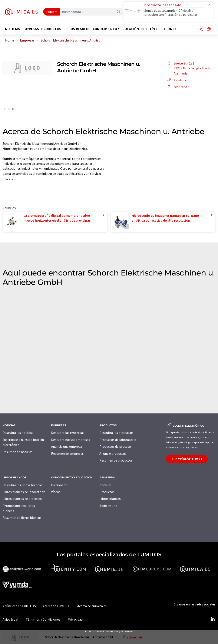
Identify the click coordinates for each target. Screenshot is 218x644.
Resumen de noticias (18, 452)
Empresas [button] (31, 29)
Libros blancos (110, 499)
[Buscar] (119, 12)
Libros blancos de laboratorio (24, 492)
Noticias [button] (13, 29)
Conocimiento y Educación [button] (116, 29)
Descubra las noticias (18, 433)
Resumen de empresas (67, 453)
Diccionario (59, 485)
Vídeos (56, 492)
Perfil (10, 109)
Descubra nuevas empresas (71, 440)
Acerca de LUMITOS (57, 606)
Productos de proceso (115, 446)
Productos (107, 492)
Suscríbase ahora (187, 459)
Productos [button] (51, 29)
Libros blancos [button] (77, 29)
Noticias (105, 485)
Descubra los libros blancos (22, 485)
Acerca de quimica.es (92, 606)
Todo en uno (108, 506)
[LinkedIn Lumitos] (212, 619)
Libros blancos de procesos (22, 499)
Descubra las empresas (68, 433)
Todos (50, 12)
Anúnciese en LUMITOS (19, 606)
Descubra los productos (116, 433)
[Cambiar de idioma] (209, 29)
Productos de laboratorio (118, 440)
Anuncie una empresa (67, 446)
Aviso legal (10, 619)
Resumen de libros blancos (22, 518)
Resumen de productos (116, 460)
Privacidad (75, 619)
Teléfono (177, 80)
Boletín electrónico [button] (160, 29)
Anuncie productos (113, 453)
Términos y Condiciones (43, 619)
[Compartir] (201, 29)
